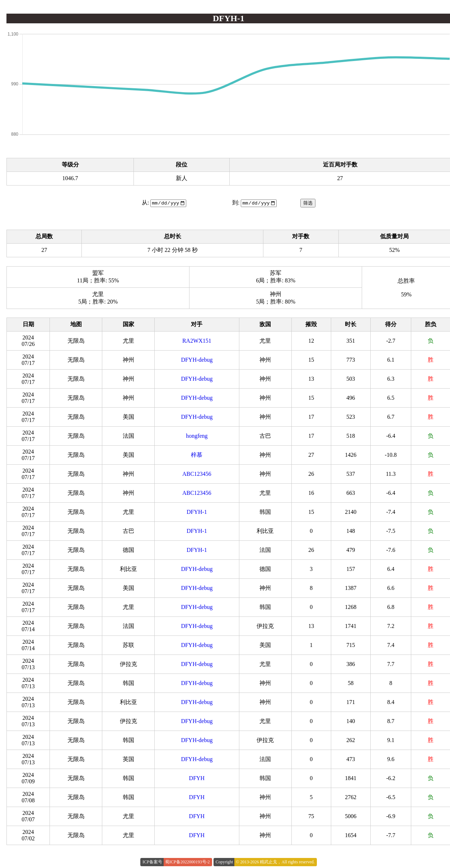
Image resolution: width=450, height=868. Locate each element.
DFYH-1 (197, 512)
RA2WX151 (197, 341)
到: (236, 203)
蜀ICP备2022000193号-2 (187, 862)
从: (145, 203)
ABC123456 (197, 474)
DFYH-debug (197, 360)
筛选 (308, 203)
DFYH (197, 778)
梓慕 (197, 455)
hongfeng (197, 436)
